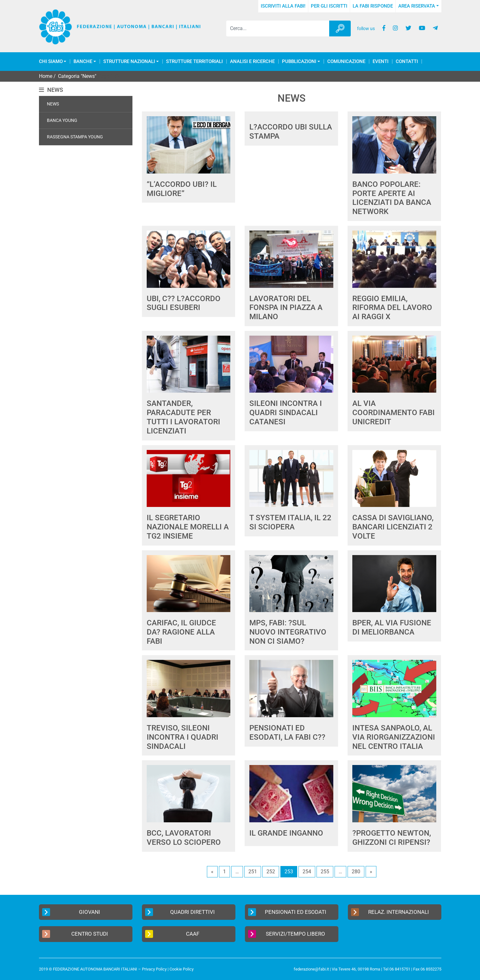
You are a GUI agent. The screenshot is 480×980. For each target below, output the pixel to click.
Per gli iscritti (329, 6)
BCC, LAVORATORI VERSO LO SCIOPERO (184, 838)
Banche (83, 62)
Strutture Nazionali (129, 62)
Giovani (71, 912)
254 (307, 872)
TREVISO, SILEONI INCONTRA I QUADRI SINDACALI (182, 737)
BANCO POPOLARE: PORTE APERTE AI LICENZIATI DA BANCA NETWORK (392, 198)
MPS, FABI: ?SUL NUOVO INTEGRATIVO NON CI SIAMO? (288, 632)
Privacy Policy (154, 969)
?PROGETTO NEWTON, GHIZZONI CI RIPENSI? (392, 838)
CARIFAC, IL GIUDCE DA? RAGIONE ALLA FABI (181, 632)
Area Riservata (417, 6)
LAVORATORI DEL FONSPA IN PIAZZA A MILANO (286, 308)
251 (253, 872)
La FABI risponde (373, 6)
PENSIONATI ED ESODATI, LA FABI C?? (287, 733)
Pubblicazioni (299, 62)
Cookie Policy (182, 969)
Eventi (381, 62)
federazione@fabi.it (311, 969)
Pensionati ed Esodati (287, 912)
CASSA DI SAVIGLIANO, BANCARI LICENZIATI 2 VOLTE (393, 527)
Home (46, 76)
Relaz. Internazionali (390, 912)
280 (356, 872)
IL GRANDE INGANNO (286, 833)
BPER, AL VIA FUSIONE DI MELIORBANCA (392, 627)
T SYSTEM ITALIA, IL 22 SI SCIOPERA (290, 522)
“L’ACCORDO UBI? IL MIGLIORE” (182, 189)
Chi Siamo (51, 62)
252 (271, 872)
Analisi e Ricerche (252, 62)
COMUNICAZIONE (346, 62)
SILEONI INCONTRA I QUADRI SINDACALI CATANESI (286, 413)
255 (325, 872)
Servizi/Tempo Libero (287, 934)
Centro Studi (75, 934)
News (53, 104)
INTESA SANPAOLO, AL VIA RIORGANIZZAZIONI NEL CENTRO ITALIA (394, 737)
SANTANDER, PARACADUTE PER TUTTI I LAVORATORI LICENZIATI (183, 417)
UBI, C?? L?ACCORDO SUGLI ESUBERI (184, 303)
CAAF (172, 934)
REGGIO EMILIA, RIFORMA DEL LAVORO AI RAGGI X (392, 308)
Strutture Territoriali (194, 62)
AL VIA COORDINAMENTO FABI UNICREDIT (394, 413)
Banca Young (62, 120)
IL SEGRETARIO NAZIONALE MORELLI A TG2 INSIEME (188, 527)
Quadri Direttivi (180, 912)
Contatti (407, 62)
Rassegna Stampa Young (75, 137)
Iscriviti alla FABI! (283, 6)
